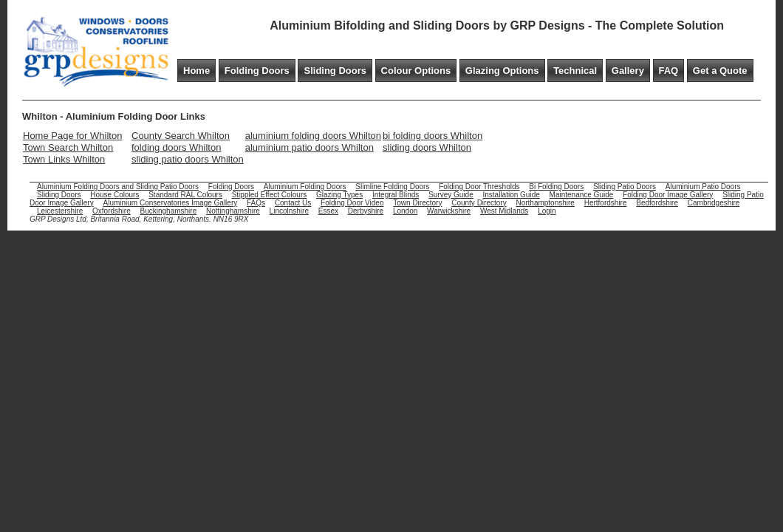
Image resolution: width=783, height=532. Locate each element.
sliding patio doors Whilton (188, 159)
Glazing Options (502, 71)
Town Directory (417, 203)
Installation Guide (512, 195)
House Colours (114, 195)
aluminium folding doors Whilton (313, 136)
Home (196, 71)
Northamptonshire (545, 203)
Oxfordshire (112, 211)
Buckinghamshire (169, 211)
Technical (575, 71)
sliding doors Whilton (427, 147)
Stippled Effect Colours (270, 195)
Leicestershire (60, 211)
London (405, 211)
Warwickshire (449, 211)
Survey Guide (451, 195)
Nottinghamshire (233, 211)
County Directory (479, 203)
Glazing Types (339, 195)
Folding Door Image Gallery (668, 195)
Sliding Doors (335, 71)
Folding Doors (257, 71)
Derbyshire (366, 211)
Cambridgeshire (714, 203)
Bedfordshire (657, 203)
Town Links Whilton (64, 159)
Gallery (628, 71)
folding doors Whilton (176, 147)
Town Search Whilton (68, 147)
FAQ (669, 71)
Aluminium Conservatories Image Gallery (170, 203)
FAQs (256, 203)
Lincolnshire (289, 211)
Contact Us (293, 203)
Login (547, 211)
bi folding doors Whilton (432, 136)
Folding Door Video (352, 203)
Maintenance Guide (582, 195)
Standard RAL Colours (185, 195)
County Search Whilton (181, 136)
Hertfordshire (606, 203)
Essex (328, 211)
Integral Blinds (396, 195)
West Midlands (504, 211)
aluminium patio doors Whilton (310, 147)
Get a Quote (720, 71)
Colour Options (416, 71)
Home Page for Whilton (72, 136)
